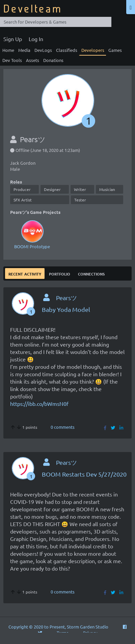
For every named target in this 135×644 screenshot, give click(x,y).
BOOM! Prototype (32, 234)
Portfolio (60, 273)
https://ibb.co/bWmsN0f (39, 404)
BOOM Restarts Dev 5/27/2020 (84, 474)
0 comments (63, 427)
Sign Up (13, 39)
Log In (36, 39)
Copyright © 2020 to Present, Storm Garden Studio (58, 627)
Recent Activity (25, 273)
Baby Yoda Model (66, 309)
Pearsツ (66, 298)
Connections (91, 273)
